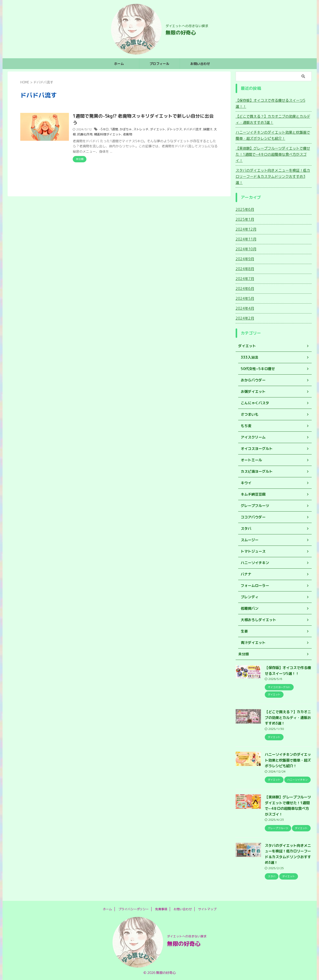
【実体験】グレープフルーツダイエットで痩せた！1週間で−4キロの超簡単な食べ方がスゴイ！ (273, 154)
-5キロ (106, 129)
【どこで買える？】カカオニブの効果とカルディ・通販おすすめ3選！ (273, 119)
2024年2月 (245, 318)
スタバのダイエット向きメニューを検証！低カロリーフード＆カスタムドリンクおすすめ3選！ (273, 176)
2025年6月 (245, 209)
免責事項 (161, 909)
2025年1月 (245, 219)
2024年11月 (246, 239)
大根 (78, 134)
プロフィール (159, 64)
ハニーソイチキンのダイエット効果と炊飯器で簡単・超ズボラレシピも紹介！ (273, 135)
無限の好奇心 (181, 32)
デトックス (176, 129)
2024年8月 (245, 269)
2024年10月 (246, 249)
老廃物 (133, 134)
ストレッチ (143, 129)
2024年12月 (246, 229)
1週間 (116, 129)
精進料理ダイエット (113, 134)
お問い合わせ (200, 64)
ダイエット (160, 129)
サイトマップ (207, 909)
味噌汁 (210, 129)
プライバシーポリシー (134, 909)
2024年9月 (245, 259)
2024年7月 (245, 279)
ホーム (119, 64)
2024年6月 (245, 288)
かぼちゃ (128, 129)
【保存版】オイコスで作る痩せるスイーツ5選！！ (270, 103)
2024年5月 (245, 298)
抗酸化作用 (90, 134)
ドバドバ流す (195, 129)
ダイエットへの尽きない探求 (187, 936)
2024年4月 (245, 308)
